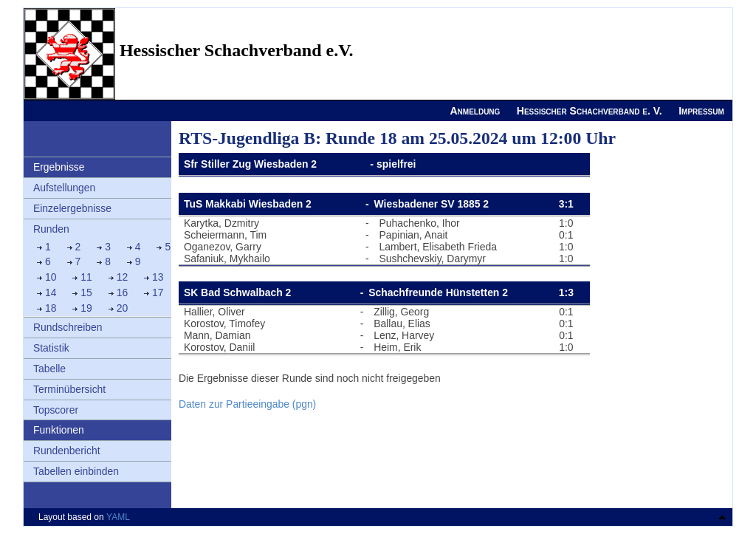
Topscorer (56, 410)
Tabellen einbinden (76, 471)
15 (86, 292)
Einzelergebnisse (72, 208)
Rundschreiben (68, 327)
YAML (118, 517)
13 (158, 277)
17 (158, 292)
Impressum (701, 111)
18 (51, 308)
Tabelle (49, 369)
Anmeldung (475, 111)
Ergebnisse (59, 167)
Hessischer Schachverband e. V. (590, 111)
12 (123, 277)
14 (51, 292)
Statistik (51, 348)
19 (86, 308)
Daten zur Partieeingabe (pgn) (247, 404)
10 (51, 277)
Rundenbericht (67, 451)
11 (86, 277)
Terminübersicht (69, 389)
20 (123, 308)
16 (123, 292)
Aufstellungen (64, 188)
